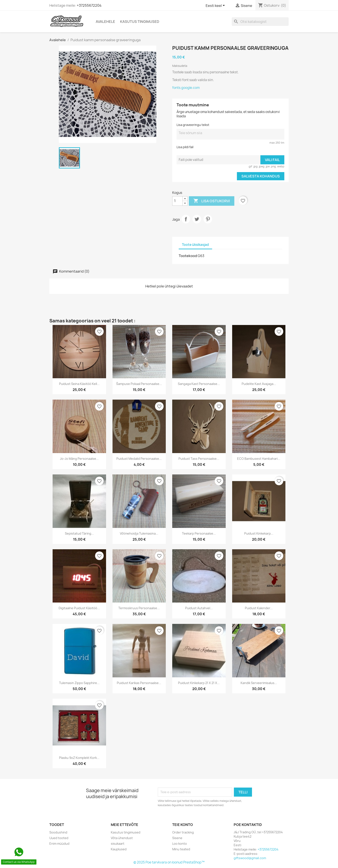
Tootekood (188, 256)
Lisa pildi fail (185, 147)
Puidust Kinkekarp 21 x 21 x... (199, 683)
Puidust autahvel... (199, 608)
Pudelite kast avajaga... (259, 384)
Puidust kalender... (259, 608)
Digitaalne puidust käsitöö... (79, 608)
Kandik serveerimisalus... (259, 683)
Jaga (186, 219)
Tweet (197, 219)
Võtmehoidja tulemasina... (139, 533)
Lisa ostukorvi (212, 201)
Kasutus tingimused (140, 22)
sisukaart (118, 844)
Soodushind (58, 832)
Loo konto (180, 844)
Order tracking (183, 832)
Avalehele (105, 22)
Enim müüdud (59, 844)
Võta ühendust (122, 838)
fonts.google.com (186, 88)
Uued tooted (59, 838)
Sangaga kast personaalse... (199, 384)
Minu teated (181, 849)
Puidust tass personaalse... (199, 459)
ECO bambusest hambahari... (259, 459)
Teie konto (183, 825)
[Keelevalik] (216, 6)
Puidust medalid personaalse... (139, 459)
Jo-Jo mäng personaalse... (79, 459)
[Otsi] (260, 22)
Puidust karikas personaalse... (139, 683)
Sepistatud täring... (79, 533)
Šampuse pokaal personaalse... (139, 384)
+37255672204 (89, 5)
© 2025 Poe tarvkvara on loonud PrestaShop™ (169, 862)
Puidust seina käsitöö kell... (79, 384)
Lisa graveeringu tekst (193, 125)
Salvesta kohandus (261, 176)
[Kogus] (177, 201)
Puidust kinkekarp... (259, 533)
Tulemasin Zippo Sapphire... (79, 683)
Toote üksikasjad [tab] (195, 245)
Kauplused (119, 849)
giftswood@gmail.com (250, 858)
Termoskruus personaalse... (139, 608)
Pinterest (208, 219)
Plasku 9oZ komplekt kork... (79, 758)
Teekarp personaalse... (199, 533)
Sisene (177, 838)
